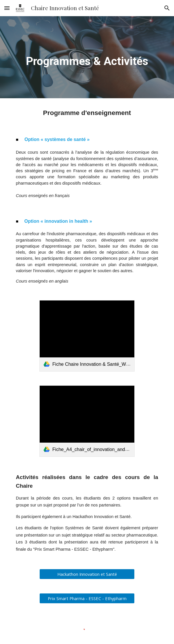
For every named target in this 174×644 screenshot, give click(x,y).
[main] (87, 57)
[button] (7, 8)
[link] (87, 336)
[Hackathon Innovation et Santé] (87, 574)
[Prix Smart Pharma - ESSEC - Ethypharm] (87, 598)
